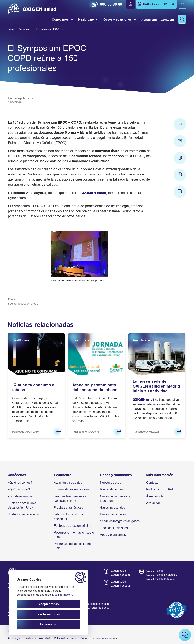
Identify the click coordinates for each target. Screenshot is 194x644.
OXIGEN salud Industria (160, 579)
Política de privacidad (37, 638)
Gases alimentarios (113, 489)
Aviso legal (14, 638)
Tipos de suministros (114, 528)
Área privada (155, 496)
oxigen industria (120, 575)
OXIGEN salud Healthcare (162, 575)
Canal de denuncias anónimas (99, 638)
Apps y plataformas (113, 535)
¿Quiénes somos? (20, 483)
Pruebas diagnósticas (68, 508)
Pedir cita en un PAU (160, 489)
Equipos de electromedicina (73, 526)
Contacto (152, 483)
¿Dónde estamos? (20, 496)
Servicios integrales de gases (120, 521)
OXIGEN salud (155, 571)
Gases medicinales (113, 514)
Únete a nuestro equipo (23, 514)
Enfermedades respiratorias (72, 489)
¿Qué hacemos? (19, 489)
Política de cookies (65, 638)
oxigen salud (118, 571)
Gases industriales (113, 508)
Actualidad (153, 503)
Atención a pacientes (68, 483)
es (183, 4)
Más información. (63, 595)
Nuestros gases (111, 483)
